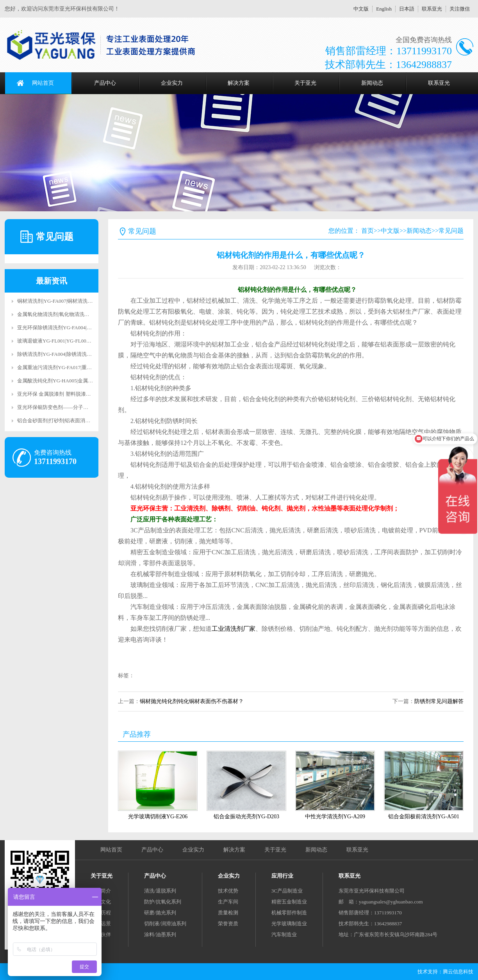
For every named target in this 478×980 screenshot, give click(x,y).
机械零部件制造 (289, 913)
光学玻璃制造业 (289, 924)
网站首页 (43, 83)
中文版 (361, 9)
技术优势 (228, 891)
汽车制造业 (284, 934)
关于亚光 (305, 83)
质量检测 (228, 913)
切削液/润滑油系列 (165, 924)
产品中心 (105, 83)
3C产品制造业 (287, 891)
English (384, 9)
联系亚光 (432, 9)
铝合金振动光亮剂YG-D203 (246, 817)
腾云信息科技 (458, 972)
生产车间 (228, 902)
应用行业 (282, 876)
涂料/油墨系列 (160, 934)
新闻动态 (372, 83)
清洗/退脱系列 (160, 891)
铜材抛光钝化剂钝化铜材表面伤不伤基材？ (192, 701)
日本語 (407, 9)
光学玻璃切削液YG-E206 (158, 817)
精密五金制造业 (289, 902)
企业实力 (172, 83)
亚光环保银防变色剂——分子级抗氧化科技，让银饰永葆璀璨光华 (91, 407)
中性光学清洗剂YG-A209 (335, 817)
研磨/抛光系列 (160, 913)
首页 (367, 231)
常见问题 (451, 231)
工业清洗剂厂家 (234, 629)
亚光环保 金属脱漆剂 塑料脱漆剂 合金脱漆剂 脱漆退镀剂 (81, 394)
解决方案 (239, 83)
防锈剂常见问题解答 (439, 701)
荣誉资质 (228, 924)
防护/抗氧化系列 (163, 902)
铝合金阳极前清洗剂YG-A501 (424, 817)
